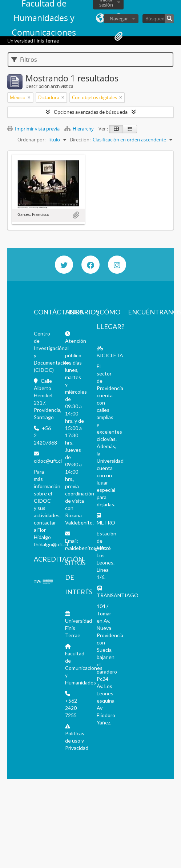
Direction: (80, 140)
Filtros (24, 60)
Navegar (119, 19)
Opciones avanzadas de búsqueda (91, 112)
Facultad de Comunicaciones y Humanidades (84, 668)
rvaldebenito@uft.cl (87, 548)
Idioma (100, 18)
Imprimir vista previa (33, 129)
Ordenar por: (31, 140)
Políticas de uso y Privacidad (77, 741)
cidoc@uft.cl (48, 461)
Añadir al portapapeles (76, 215)
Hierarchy (80, 129)
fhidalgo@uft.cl (51, 544)
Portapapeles (118, 36)
